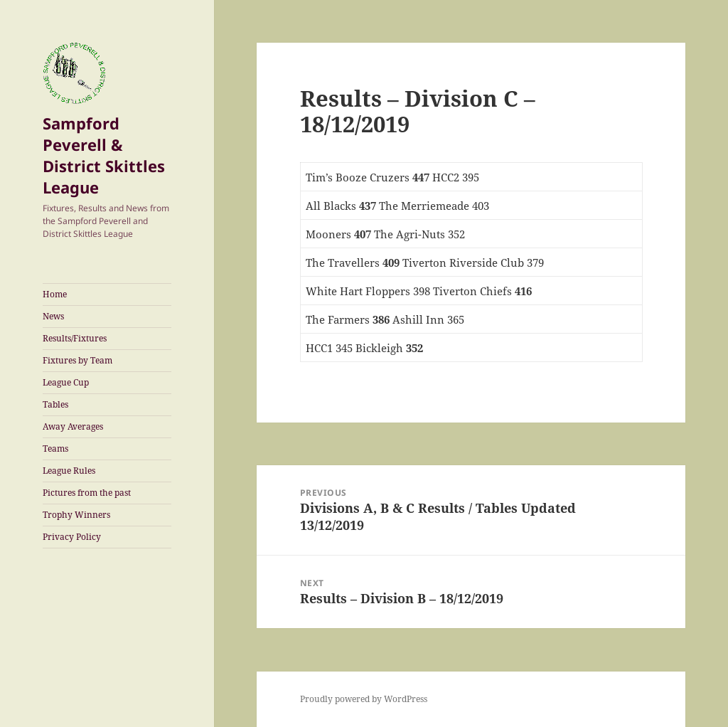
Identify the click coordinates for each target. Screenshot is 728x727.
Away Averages (73, 426)
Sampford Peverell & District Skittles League (104, 155)
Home (55, 294)
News (53, 316)
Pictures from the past (87, 493)
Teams (55, 449)
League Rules (69, 471)
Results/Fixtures (75, 338)
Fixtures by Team (77, 360)
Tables (55, 404)
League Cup (66, 382)
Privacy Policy (72, 537)
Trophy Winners (76, 515)
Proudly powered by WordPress (364, 699)
